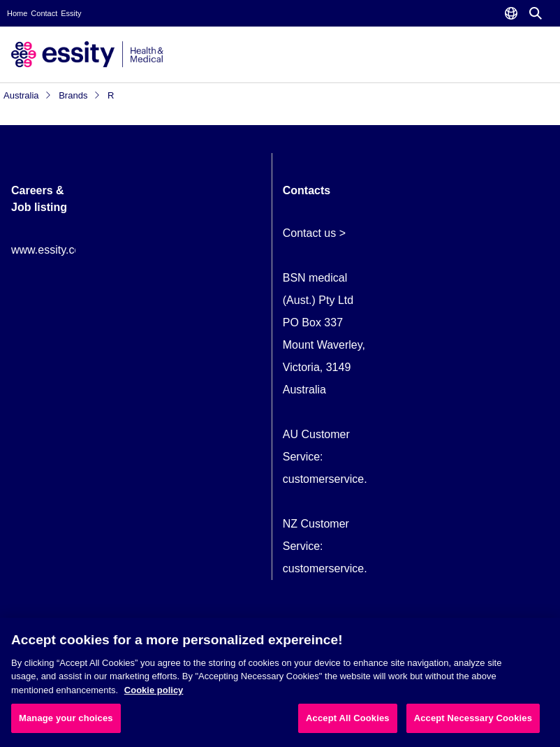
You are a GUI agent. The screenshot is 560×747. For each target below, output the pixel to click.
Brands (80, 95)
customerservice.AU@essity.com (364, 479)
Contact (44, 13)
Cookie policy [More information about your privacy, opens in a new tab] (154, 690)
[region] (280, 682)
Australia (28, 95)
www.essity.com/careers (71, 250)
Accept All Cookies (348, 718)
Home (17, 13)
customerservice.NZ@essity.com (364, 568)
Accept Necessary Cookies (473, 718)
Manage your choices (66, 718)
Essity (71, 13)
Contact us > (314, 233)
